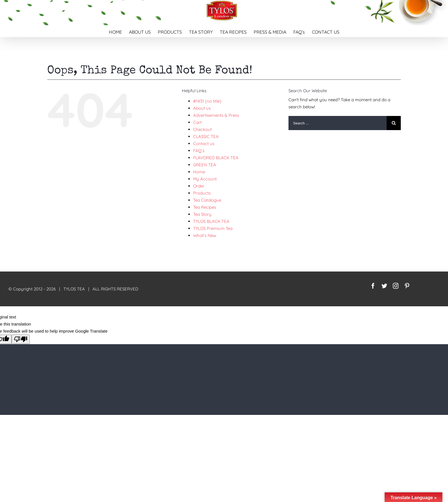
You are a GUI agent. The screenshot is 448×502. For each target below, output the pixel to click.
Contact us (204, 144)
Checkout (203, 129)
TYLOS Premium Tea (213, 228)
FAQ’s (199, 151)
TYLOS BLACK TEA (211, 221)
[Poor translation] (21, 339)
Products (202, 193)
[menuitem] (119, 31)
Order (199, 186)
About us (202, 108)
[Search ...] (338, 123)
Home (199, 172)
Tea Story (202, 214)
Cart (197, 122)
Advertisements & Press (216, 115)
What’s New (205, 235)
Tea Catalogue (207, 200)
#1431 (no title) (207, 101)
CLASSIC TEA (206, 136)
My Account (205, 179)
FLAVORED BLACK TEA (216, 158)
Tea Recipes (205, 207)
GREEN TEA (205, 165)
